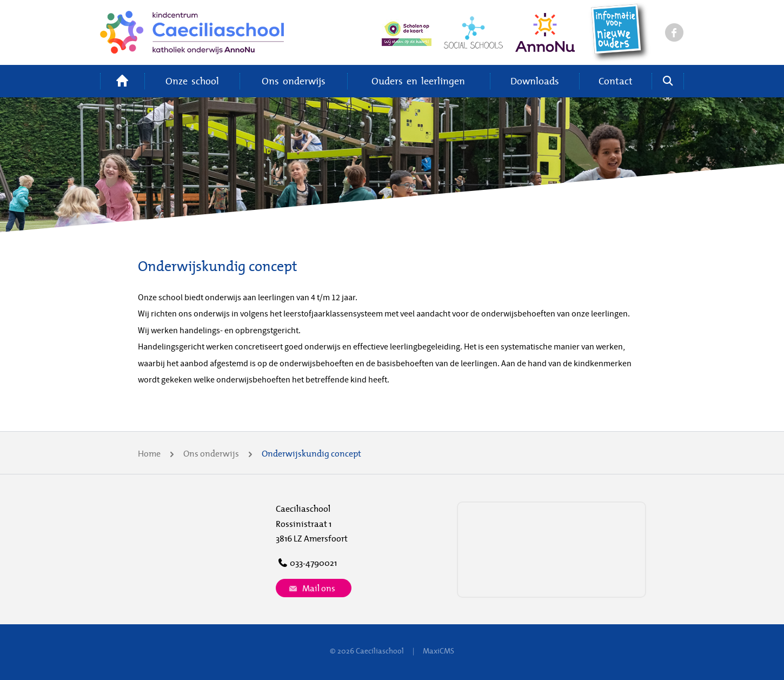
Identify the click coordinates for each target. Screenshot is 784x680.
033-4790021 (306, 563)
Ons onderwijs (294, 81)
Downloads (535, 81)
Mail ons (311, 588)
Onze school (192, 81)
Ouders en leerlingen (418, 81)
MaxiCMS (438, 651)
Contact (616, 81)
